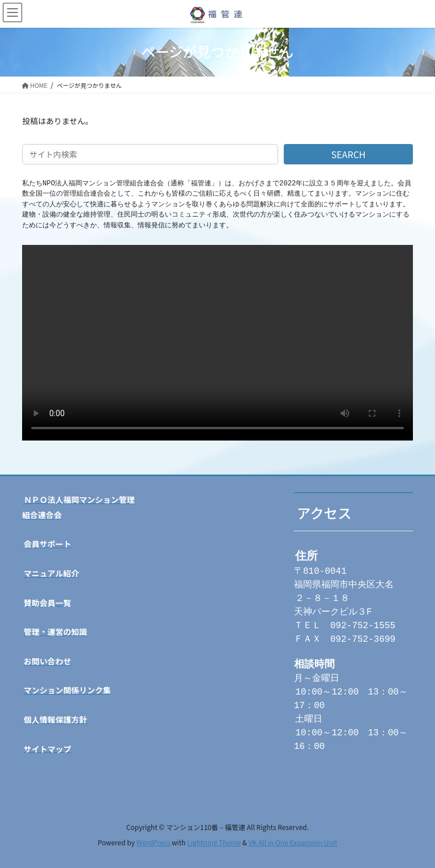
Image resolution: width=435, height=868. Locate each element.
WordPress (153, 842)
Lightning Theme (214, 842)
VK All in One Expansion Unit (293, 842)
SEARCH (349, 154)
